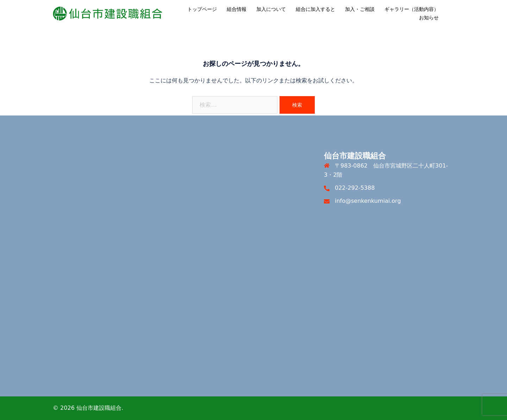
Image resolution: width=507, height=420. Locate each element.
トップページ (202, 9)
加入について (271, 9)
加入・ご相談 (360, 9)
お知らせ (429, 18)
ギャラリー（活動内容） (412, 9)
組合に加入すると (315, 9)
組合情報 (237, 9)
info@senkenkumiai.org (368, 201)
